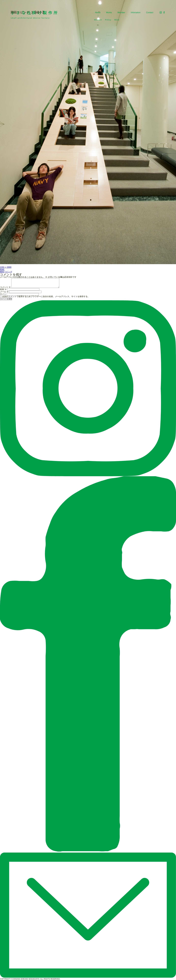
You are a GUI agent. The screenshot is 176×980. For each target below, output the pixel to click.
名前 (3, 289)
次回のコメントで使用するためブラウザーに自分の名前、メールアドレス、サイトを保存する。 (46, 296)
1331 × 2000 (6, 267)
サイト (3, 294)
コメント (5, 287)
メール (4, 292)
